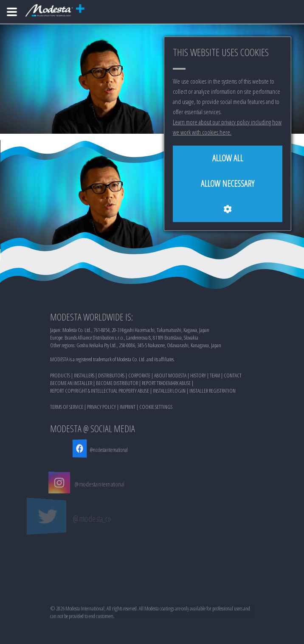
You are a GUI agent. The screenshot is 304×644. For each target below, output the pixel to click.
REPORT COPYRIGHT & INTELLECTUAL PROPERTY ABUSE (100, 391)
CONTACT (233, 376)
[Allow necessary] (228, 184)
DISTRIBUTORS (111, 376)
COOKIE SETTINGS (156, 408)
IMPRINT (128, 408)
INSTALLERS (84, 376)
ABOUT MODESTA (170, 376)
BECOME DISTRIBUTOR (117, 384)
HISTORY (198, 376)
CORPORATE (139, 376)
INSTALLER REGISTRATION (213, 391)
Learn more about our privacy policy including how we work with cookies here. (227, 127)
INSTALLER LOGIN (169, 391)
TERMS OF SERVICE (67, 408)
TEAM (215, 376)
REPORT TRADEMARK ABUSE (166, 384)
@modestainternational (98, 449)
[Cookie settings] (228, 209)
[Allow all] (228, 158)
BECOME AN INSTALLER (71, 384)
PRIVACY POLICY (101, 408)
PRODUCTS (60, 376)
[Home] (12, 12)
